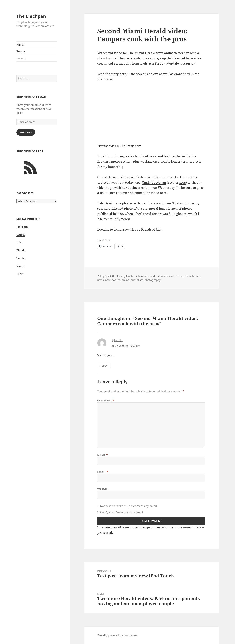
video (112, 146)
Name (103, 455)
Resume (21, 51)
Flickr (20, 274)
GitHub (21, 235)
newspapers (113, 280)
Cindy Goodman (154, 182)
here (123, 74)
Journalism (167, 276)
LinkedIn (22, 227)
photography (153, 280)
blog (183, 182)
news (101, 280)
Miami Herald (147, 276)
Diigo (20, 243)
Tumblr (21, 258)
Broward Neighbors (172, 214)
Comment (106, 401)
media (179, 276)
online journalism (132, 280)
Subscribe (26, 132)
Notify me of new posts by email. (122, 512)
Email (103, 472)
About (20, 45)
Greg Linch (126, 276)
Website (103, 489)
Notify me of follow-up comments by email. (129, 506)
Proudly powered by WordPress (117, 635)
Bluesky (21, 250)
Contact (21, 58)
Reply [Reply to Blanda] (104, 366)
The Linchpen (31, 16)
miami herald (192, 276)
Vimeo (20, 266)
